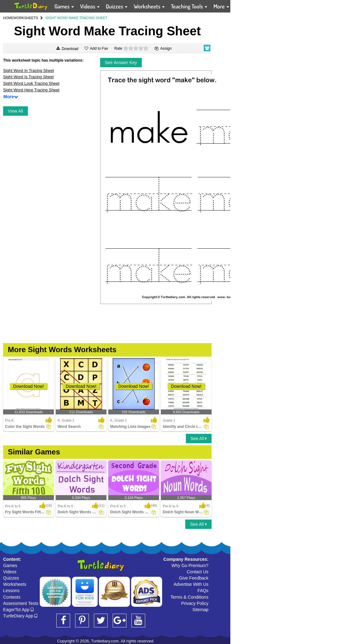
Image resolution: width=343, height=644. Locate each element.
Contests (12, 597)
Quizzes (11, 578)
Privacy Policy (195, 603)
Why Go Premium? (190, 565)
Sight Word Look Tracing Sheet (31, 83)
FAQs (203, 591)
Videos (10, 572)
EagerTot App (18, 610)
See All (199, 439)
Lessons (11, 591)
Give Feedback (194, 578)
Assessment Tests (21, 603)
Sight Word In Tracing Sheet (28, 71)
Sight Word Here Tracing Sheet (31, 90)
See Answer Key (121, 63)
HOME (8, 18)
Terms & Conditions (189, 597)
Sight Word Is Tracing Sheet (28, 77)
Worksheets (15, 584)
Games (10, 565)
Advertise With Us (191, 584)
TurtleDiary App (20, 616)
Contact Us (198, 572)
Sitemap (200, 610)
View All (15, 111)
